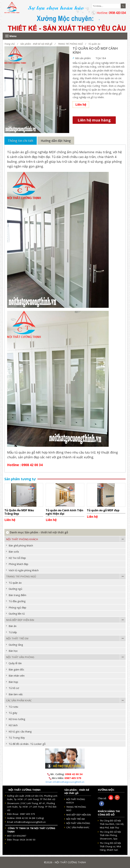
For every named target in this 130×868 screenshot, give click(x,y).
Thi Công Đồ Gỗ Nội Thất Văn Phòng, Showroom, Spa (110, 835)
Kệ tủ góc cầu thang (20, 731)
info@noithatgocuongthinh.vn (30, 822)
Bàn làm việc (16, 694)
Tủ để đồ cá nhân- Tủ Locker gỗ (27, 744)
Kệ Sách (13, 725)
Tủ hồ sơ (14, 688)
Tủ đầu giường (17, 601)
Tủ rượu (13, 707)
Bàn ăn (13, 626)
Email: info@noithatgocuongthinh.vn (65, 782)
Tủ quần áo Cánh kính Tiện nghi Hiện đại (64, 512)
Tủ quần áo (94, 44)
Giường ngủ (15, 589)
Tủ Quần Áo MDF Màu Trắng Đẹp (19, 512)
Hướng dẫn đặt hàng (56, 141)
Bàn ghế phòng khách (21, 545)
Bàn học (13, 651)
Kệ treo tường (17, 719)
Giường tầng (16, 645)
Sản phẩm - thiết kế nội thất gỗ (36, 44)
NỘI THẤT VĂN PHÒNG (20, 657)
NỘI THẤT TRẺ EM (17, 638)
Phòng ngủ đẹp (17, 607)
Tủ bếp (13, 632)
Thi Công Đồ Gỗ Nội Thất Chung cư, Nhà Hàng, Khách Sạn (110, 847)
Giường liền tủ (17, 614)
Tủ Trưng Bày (17, 738)
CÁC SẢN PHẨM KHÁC (19, 700)
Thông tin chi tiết (21, 141)
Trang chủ (10, 44)
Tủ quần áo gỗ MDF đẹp (103, 510)
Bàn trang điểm (17, 595)
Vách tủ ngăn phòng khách (24, 570)
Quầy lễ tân (15, 663)
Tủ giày (13, 713)
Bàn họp (13, 682)
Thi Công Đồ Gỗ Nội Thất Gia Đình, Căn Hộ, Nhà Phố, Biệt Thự (112, 824)
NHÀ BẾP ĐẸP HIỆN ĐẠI (20, 620)
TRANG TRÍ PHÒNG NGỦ (70, 44)
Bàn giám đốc (16, 669)
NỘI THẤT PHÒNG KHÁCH (22, 539)
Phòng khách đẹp (18, 564)
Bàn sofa (14, 552)
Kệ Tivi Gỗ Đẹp (17, 558)
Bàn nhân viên (17, 676)
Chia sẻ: (102, 798)
